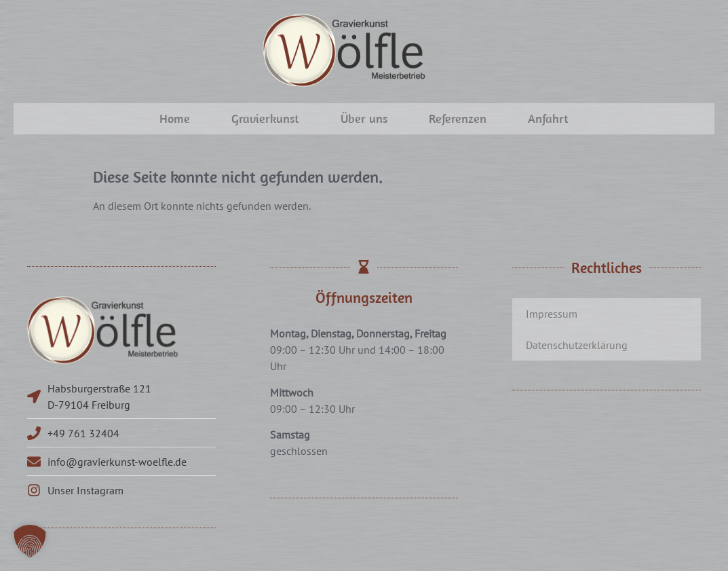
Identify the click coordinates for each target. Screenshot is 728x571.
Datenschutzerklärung (577, 345)
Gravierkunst (265, 118)
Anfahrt (548, 118)
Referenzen (458, 118)
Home (175, 118)
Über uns (364, 118)
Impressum (552, 314)
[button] (30, 541)
